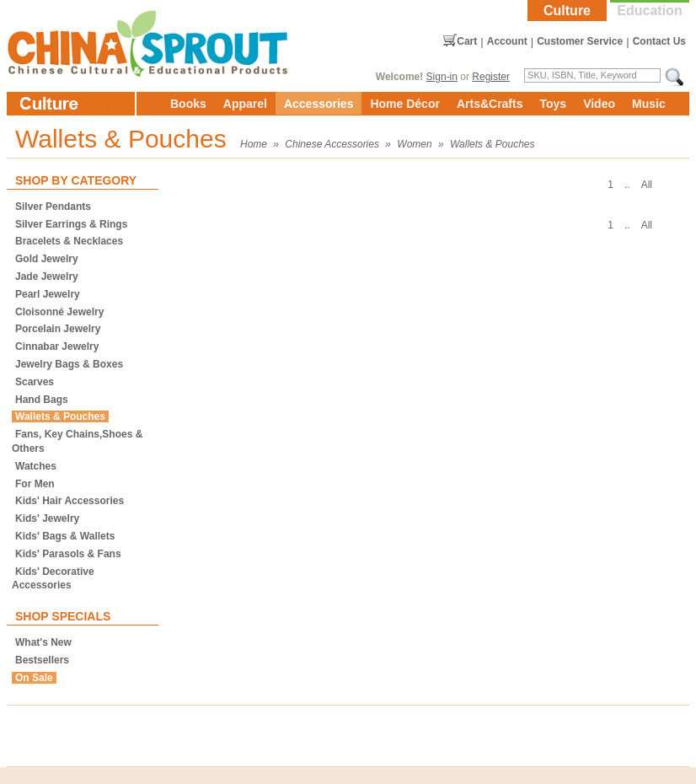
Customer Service (580, 41)
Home (254, 144)
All (647, 185)
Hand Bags (42, 400)
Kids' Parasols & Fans (68, 554)
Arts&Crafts (490, 104)
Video (599, 104)
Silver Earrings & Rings (71, 224)
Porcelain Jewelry (58, 329)
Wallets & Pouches (493, 144)
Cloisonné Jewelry (59, 312)
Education (649, 11)
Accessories (319, 104)
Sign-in (442, 77)
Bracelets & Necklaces (69, 241)
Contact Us (659, 41)
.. (627, 185)
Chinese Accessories (332, 144)
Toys (553, 104)
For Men (35, 484)
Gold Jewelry (47, 259)
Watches (36, 466)
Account (507, 41)
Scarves (35, 382)
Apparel (245, 104)
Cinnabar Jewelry (57, 346)
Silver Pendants (53, 207)
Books (188, 104)
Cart (467, 41)
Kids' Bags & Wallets (65, 536)
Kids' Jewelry (47, 518)
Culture (567, 11)
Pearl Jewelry (48, 294)
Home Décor (404, 104)
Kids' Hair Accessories (70, 501)
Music (649, 104)
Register (491, 77)
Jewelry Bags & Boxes (69, 364)
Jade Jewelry (47, 277)
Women (414, 144)
